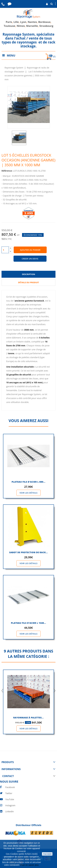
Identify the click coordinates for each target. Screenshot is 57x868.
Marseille (32, 26)
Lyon (23, 22)
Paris (9, 22)
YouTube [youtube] (10, 799)
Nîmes (21, 26)
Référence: (7, 171)
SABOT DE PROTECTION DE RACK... (29, 552)
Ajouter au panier (30, 250)
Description (28, 274)
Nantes (32, 22)
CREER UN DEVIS (30, 259)
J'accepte (47, 854)
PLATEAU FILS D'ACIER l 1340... (28, 623)
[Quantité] (5, 250)
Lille (16, 22)
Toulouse (10, 26)
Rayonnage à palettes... (29, 718)
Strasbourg (46, 26)
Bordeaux (44, 22)
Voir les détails (29, 493)
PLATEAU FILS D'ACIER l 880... (28, 482)
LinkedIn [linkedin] (10, 811)
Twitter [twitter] (9, 793)
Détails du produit (28, 282)
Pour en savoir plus (30, 865)
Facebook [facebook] (10, 787)
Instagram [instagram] (10, 805)
